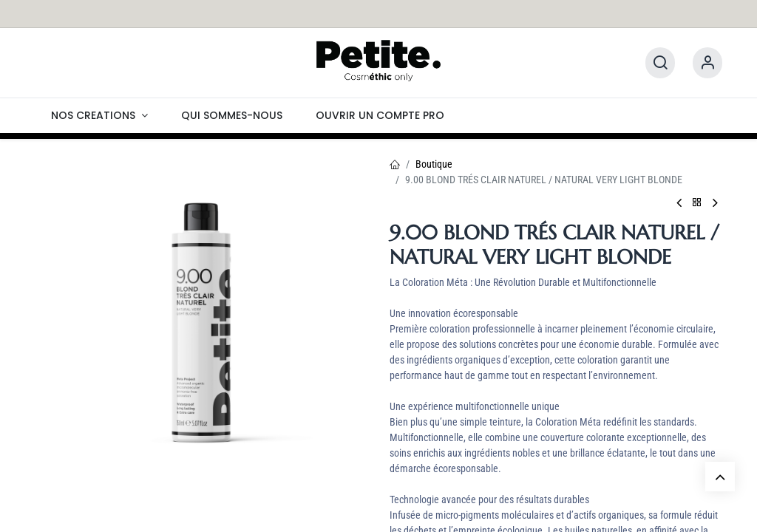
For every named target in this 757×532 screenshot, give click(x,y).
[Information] (707, 63)
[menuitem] (99, 116)
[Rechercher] (660, 63)
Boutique (434, 164)
